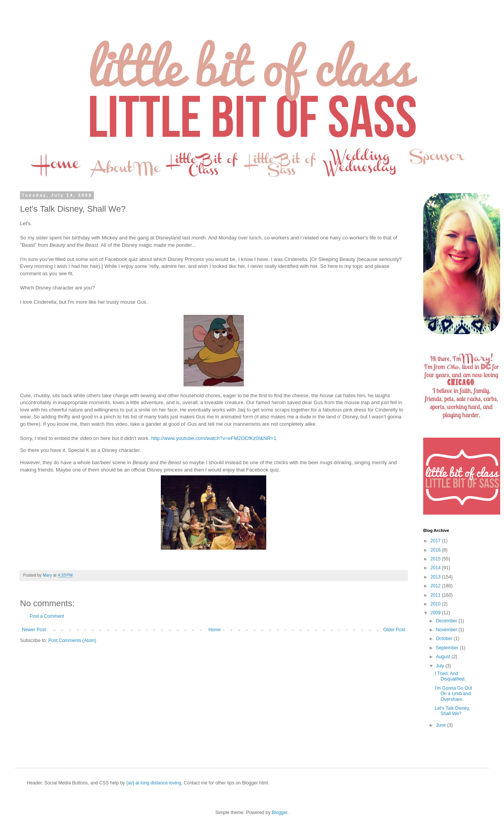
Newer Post (34, 630)
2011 (436, 595)
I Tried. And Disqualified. (450, 676)
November (447, 630)
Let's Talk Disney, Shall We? (452, 711)
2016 (436, 550)
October (445, 639)
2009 (436, 613)
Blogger (280, 813)
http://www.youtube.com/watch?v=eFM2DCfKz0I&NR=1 (214, 438)
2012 (436, 586)
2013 (436, 577)
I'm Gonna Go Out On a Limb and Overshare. (453, 694)
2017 (436, 541)
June (441, 725)
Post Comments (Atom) (72, 640)
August (444, 657)
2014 (436, 568)
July (441, 666)
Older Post (394, 630)
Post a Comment (47, 616)
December (447, 621)
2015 (436, 559)
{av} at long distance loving (154, 783)
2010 (436, 604)
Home (215, 630)
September (448, 648)
